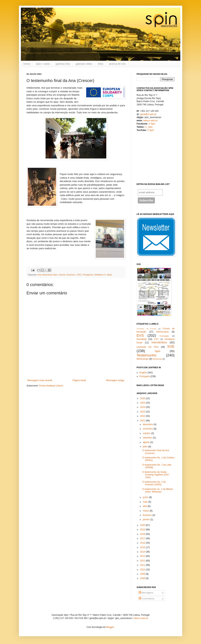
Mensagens (146, 593)
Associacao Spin (50, 275)
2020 (143, 525)
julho (145, 447)
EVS (140, 335)
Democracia (162, 332)
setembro (147, 438)
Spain (110, 275)
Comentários (147, 599)
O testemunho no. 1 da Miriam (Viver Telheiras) (157, 490)
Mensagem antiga (115, 380)
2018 (143, 534)
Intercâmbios (159, 342)
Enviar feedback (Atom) (51, 386)
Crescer (62, 275)
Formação (164, 336)
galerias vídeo (84, 64)
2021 (143, 421)
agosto (146, 442)
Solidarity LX (100, 275)
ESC (79, 275)
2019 (143, 530)
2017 (143, 538)
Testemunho (147, 355)
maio (145, 502)
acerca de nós (117, 64)
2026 (143, 398)
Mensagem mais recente (40, 380)
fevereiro (147, 515)
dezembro (148, 424)
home (27, 64)
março (146, 511)
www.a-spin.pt (150, 121)
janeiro (146, 519)
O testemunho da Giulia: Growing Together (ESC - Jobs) (156, 475)
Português (145, 376)
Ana (39, 275)
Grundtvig (142, 339)
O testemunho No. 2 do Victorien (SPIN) (154, 483)
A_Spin (149, 127)
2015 (143, 547)
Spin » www (43, 64)
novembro (148, 429)
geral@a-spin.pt (148, 114)
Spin (157, 351)
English (143, 373)
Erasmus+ (71, 275)
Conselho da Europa (147, 329)
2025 (143, 403)
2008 (143, 578)
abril (145, 506)
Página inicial (79, 380)
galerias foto (63, 64)
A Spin (152, 124)
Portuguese (88, 275)
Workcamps (143, 359)
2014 (143, 552)
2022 (143, 416)
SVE (171, 346)
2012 (143, 561)
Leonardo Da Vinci (148, 347)
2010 (143, 570)
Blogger (110, 627)
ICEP (156, 339)
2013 (143, 556)
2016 (143, 543)
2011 (143, 565)
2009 (143, 574)
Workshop (157, 359)
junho (145, 497)
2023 (143, 412)
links (101, 64)
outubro (147, 433)
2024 (143, 407)
